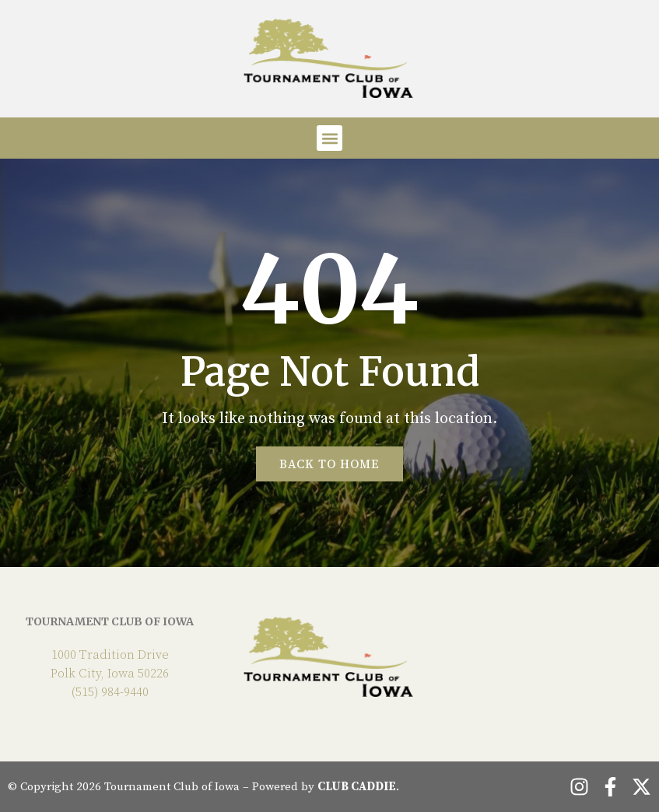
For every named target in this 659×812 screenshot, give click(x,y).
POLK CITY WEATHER (549, 656)
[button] (329, 138)
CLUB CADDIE (357, 787)
